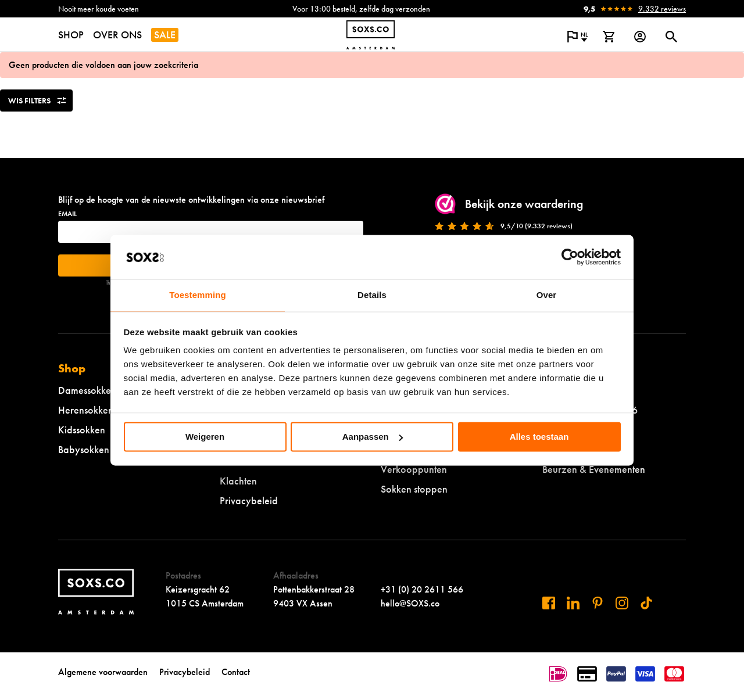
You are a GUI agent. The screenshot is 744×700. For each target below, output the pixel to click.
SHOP (71, 35)
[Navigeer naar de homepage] (371, 35)
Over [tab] (547, 295)
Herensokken (86, 410)
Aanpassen (373, 437)
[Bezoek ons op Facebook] (549, 603)
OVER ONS (117, 35)
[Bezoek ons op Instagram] (622, 603)
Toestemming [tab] (198, 295)
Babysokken (84, 449)
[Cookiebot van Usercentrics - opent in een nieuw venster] (570, 257)
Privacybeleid (249, 500)
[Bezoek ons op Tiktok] (646, 603)
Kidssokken (82, 430)
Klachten (238, 481)
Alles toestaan (539, 437)
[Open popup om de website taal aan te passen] (577, 37)
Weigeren (205, 437)
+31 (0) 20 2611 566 (422, 589)
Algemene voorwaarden (103, 672)
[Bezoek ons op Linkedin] (573, 603)
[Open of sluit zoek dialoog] (671, 37)
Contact (236, 672)
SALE (165, 35)
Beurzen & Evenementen (594, 469)
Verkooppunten (414, 469)
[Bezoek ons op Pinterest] (598, 603)
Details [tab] (372, 295)
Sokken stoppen (414, 489)
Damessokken (87, 390)
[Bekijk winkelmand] (609, 37)
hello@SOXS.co (410, 603)
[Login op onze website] (640, 37)
